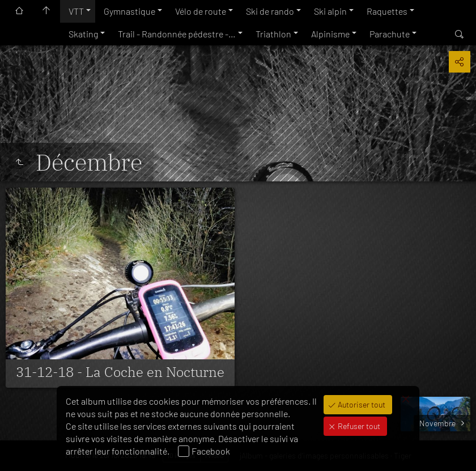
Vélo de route (201, 11)
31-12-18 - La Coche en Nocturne (120, 372)
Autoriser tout (361, 404)
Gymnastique (129, 11)
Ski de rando (270, 11)
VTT (76, 11)
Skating (83, 34)
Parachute (390, 34)
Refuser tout (358, 426)
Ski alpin (330, 11)
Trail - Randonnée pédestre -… (177, 34)
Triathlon (273, 34)
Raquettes (387, 11)
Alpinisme (330, 34)
